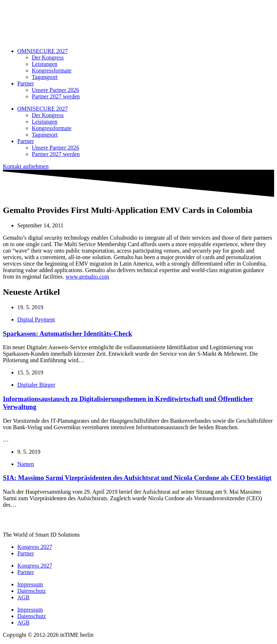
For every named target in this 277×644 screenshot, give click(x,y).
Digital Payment (36, 319)
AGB (23, 597)
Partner (26, 83)
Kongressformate (52, 70)
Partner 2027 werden (56, 96)
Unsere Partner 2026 (56, 90)
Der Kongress (48, 57)
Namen (26, 464)
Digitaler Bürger (36, 385)
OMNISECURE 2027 (43, 51)
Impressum (30, 584)
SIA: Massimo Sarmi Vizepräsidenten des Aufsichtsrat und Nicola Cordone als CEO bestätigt (137, 478)
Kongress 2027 (35, 547)
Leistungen (45, 64)
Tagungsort (45, 77)
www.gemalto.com (87, 277)
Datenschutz (32, 591)
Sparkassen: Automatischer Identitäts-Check (67, 334)
